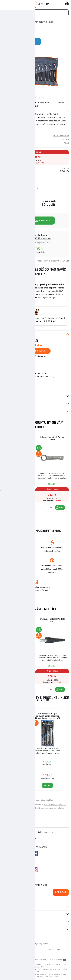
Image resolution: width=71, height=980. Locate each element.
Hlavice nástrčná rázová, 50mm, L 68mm (19, 620)
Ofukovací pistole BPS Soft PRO (52, 620)
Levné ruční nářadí (10, 800)
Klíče (28, 22)
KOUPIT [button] (28, 508)
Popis (5, 334)
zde (64, 960)
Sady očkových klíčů (44, 22)
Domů (5, 22)
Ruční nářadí (17, 22)
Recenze (8, 404)
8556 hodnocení (43, 238)
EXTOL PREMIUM (61, 136)
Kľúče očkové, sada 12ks (55, 805)
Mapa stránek (19, 949)
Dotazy (7, 412)
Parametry (8, 396)
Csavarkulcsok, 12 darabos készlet (18, 810)
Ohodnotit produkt (35, 351)
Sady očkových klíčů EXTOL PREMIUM (53, 261)
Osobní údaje (54, 949)
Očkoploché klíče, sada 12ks (19, 437)
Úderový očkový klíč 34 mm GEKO (52, 438)
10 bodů (48, 204)
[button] (27, 508)
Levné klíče (24, 800)
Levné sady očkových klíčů (42, 800)
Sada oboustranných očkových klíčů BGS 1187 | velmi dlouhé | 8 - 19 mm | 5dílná (17, 717)
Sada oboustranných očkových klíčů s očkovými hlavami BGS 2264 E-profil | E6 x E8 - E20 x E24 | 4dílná (48, 717)
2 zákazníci (40, 356)
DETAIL (17, 785)
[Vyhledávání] (35, 13)
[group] (19, 474)
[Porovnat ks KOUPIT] (12, 508)
